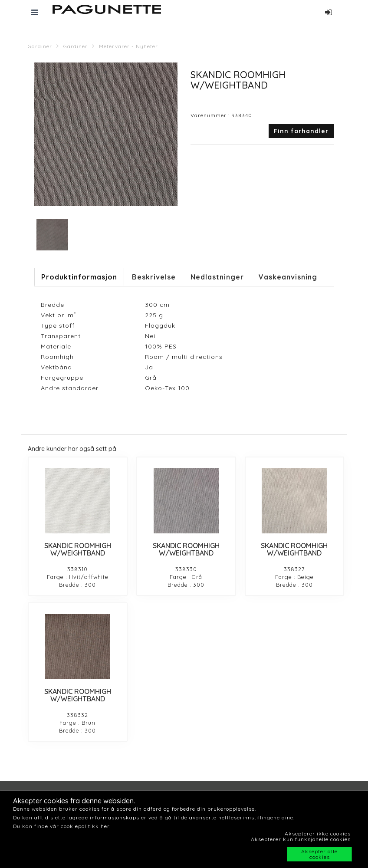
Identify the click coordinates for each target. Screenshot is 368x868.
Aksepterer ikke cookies (318, 833)
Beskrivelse (154, 277)
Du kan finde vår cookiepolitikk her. (62, 826)
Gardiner (40, 46)
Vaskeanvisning (288, 277)
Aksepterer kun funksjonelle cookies (301, 839)
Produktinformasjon (79, 277)
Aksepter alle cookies (319, 854)
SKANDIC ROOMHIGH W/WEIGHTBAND (78, 549)
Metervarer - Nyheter (128, 46)
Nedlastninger (217, 277)
